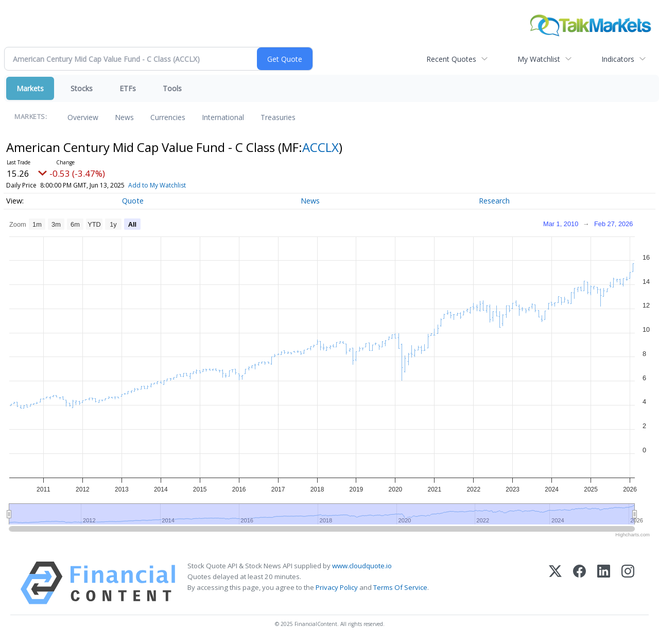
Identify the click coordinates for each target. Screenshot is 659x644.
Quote (133, 201)
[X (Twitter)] (555, 583)
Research (494, 201)
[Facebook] (579, 583)
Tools (172, 88)
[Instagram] (628, 583)
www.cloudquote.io (362, 566)
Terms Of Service (400, 587)
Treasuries (278, 117)
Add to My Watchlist (157, 185)
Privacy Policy (337, 587)
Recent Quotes (451, 59)
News (124, 117)
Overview (83, 117)
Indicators (618, 59)
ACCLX (320, 147)
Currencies (168, 117)
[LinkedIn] (604, 583)
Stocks (82, 88)
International (223, 117)
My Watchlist (539, 59)
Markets (30, 88)
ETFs (128, 88)
